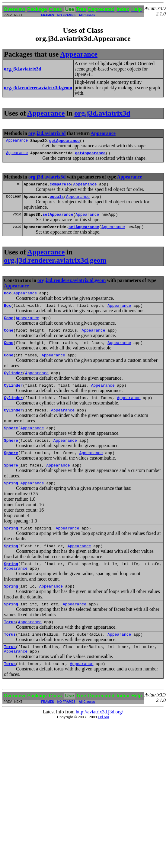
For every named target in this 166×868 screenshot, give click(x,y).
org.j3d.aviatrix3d (102, 113)
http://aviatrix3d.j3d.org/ (99, 741)
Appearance (79, 54)
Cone (9, 326)
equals (57, 200)
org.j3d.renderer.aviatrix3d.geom (55, 266)
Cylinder (13, 385)
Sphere (11, 443)
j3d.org (103, 746)
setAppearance (58, 219)
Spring (11, 502)
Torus (10, 647)
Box (7, 299)
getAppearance (64, 141)
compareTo (60, 187)
